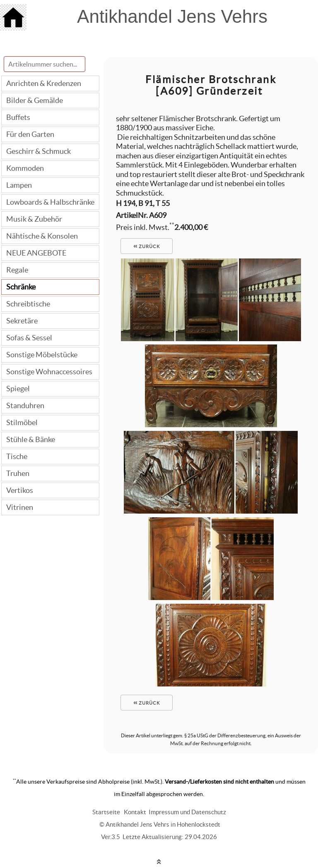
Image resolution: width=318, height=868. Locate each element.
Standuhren (25, 405)
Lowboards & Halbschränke (50, 202)
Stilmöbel (22, 422)
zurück (147, 246)
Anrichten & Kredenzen (44, 83)
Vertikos (20, 490)
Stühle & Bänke (31, 439)
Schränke (21, 287)
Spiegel (18, 389)
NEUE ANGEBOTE (36, 253)
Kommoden (25, 168)
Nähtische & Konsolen (42, 236)
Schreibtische (28, 304)
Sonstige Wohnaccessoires (49, 372)
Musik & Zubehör (34, 219)
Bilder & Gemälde (35, 100)
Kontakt (135, 812)
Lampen (19, 185)
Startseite (106, 812)
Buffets (18, 117)
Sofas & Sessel (29, 338)
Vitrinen (20, 507)
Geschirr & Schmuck (39, 151)
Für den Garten (30, 134)
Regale (17, 270)
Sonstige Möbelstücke (42, 355)
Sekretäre (22, 321)
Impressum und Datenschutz (187, 812)
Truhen (18, 473)
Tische (17, 456)
